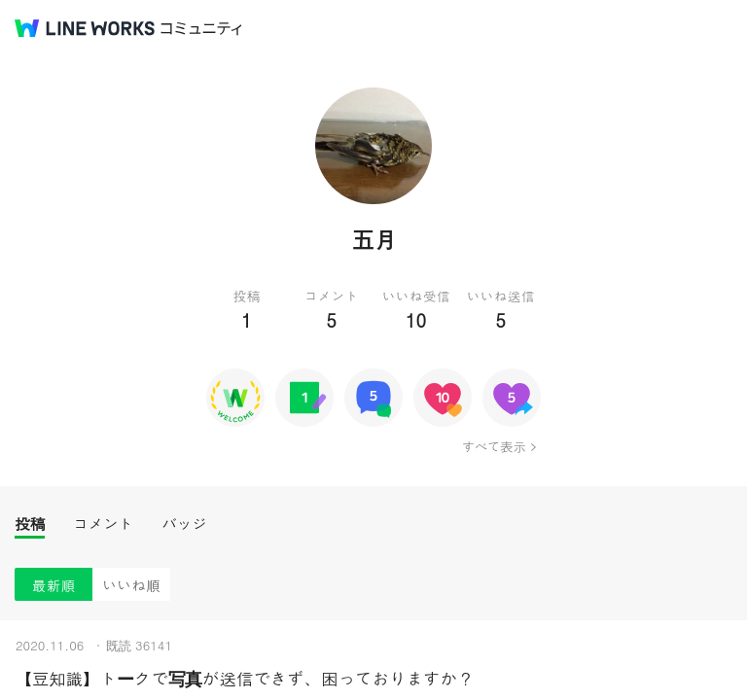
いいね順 (131, 585)
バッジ (184, 524)
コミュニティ (201, 29)
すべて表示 (494, 446)
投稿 (30, 524)
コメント (103, 524)
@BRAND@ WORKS (85, 28)
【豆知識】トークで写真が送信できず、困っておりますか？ (245, 678)
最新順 (54, 585)
